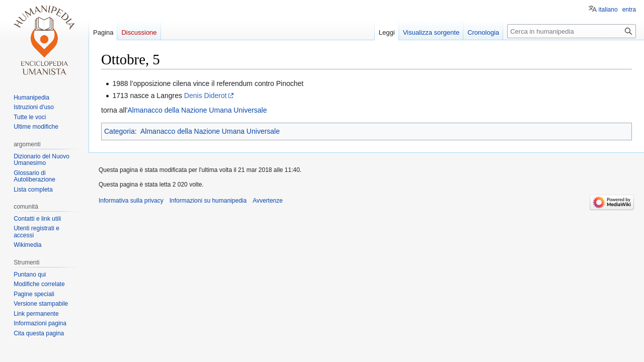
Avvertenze (268, 201)
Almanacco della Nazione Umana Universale (197, 110)
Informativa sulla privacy (131, 201)
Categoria (119, 131)
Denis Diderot (206, 96)
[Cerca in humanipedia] (572, 31)
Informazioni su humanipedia (208, 201)
